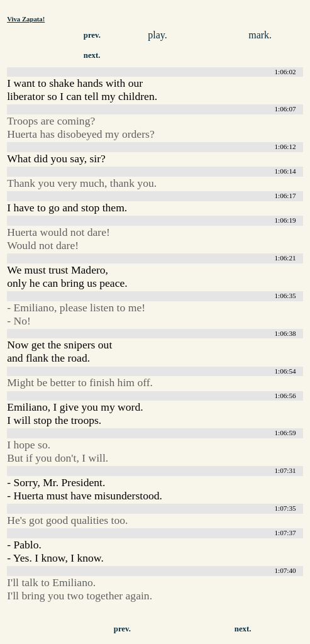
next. (92, 55)
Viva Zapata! (26, 19)
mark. (260, 35)
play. (158, 35)
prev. (92, 35)
